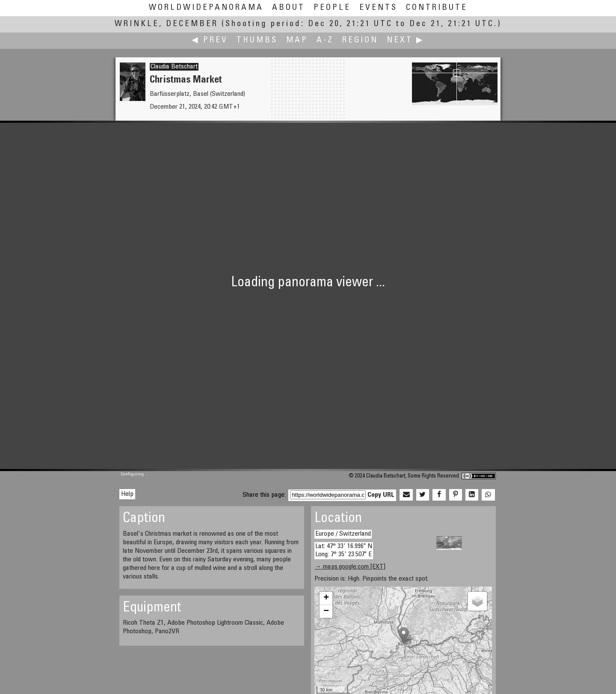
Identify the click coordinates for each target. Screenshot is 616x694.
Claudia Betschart (174, 67)
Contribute (437, 8)
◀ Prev (210, 40)
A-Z (325, 40)
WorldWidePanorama (206, 8)
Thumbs (257, 40)
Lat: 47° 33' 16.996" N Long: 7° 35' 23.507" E (344, 550)
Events (378, 8)
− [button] (326, 611)
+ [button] (326, 598)
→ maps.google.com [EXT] (350, 567)
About (289, 8)
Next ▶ (406, 40)
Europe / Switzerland (343, 534)
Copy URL (381, 495)
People (332, 8)
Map (297, 40)
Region (360, 40)
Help (127, 494)
